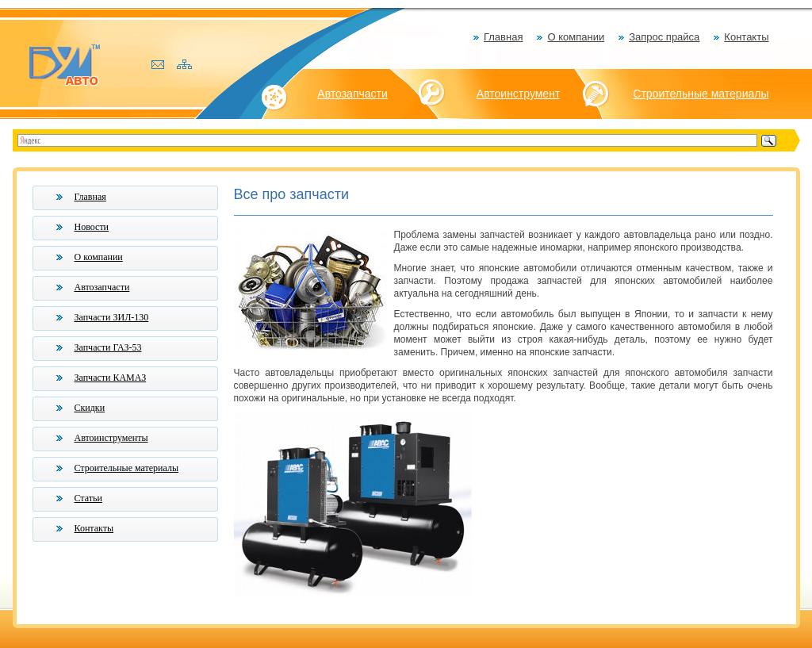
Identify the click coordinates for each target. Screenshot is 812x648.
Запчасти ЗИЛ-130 (112, 317)
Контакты (746, 37)
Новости (92, 227)
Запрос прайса (664, 37)
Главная (503, 37)
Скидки (90, 408)
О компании (576, 37)
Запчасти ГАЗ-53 (108, 347)
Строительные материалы (701, 94)
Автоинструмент (519, 94)
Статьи (88, 498)
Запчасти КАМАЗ (111, 378)
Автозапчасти (352, 94)
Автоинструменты (111, 438)
